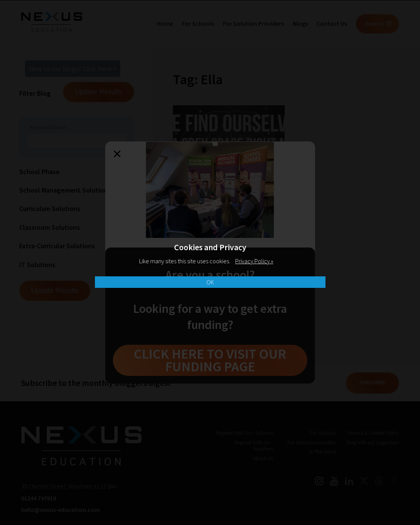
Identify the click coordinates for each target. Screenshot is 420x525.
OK (210, 282)
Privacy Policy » (254, 261)
